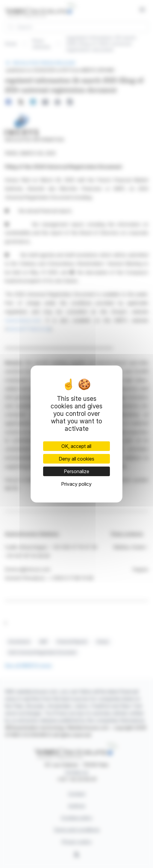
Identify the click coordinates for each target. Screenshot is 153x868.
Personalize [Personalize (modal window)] (76, 471)
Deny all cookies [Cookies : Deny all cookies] (76, 459)
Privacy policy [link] (76, 484)
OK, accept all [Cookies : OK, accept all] (76, 446)
